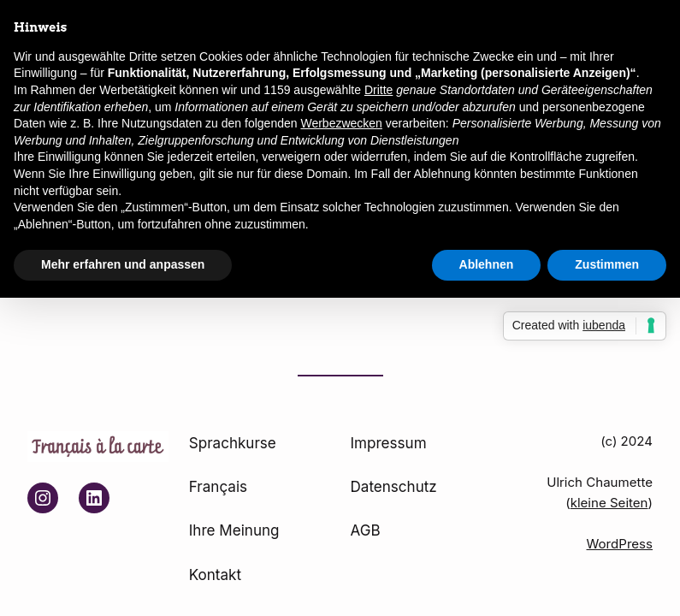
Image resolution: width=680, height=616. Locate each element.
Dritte (378, 90)
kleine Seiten (609, 503)
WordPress (620, 544)
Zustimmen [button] (607, 264)
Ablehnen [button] (487, 264)
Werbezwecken (341, 123)
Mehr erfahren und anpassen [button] (123, 264)
